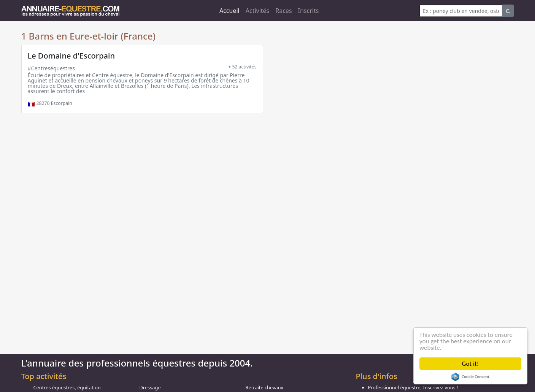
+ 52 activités (242, 67)
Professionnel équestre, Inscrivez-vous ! (413, 387)
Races (283, 11)
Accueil (229, 11)
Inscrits (309, 11)
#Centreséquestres (52, 68)
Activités (258, 11)
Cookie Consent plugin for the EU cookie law (470, 377)
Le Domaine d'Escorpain (71, 56)
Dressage (150, 387)
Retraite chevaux (265, 387)
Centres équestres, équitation (67, 387)
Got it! (470, 364)
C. (508, 11)
